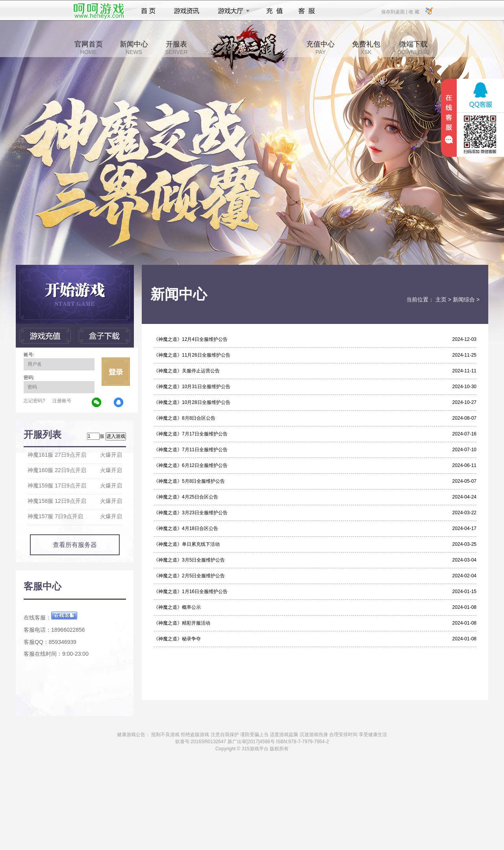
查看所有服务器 (75, 545)
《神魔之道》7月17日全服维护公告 (191, 434)
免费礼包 (366, 48)
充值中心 (321, 48)
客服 (307, 11)
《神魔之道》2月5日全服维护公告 (189, 576)
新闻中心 (134, 48)
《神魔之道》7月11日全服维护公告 (191, 450)
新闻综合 (464, 299)
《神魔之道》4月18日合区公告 (186, 528)
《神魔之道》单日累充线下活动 (187, 544)
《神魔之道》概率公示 (177, 607)
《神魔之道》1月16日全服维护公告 (191, 591)
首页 (148, 11)
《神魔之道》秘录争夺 (177, 639)
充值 (274, 11)
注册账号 (62, 401)
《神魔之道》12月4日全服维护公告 (191, 339)
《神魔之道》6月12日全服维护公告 (191, 465)
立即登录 (116, 372)
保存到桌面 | (395, 11)
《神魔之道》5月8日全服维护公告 (189, 481)
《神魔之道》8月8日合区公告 (184, 418)
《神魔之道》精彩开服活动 (182, 623)
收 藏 (414, 11)
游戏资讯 (187, 11)
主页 (441, 299)
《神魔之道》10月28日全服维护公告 (192, 402)
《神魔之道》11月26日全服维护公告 (192, 355)
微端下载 (413, 48)
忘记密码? (34, 401)
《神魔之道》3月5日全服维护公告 (189, 560)
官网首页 (89, 48)
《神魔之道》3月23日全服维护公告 (191, 513)
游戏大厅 (232, 11)
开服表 (176, 48)
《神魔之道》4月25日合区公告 (186, 497)
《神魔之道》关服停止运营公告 (187, 371)
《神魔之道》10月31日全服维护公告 (192, 387)
